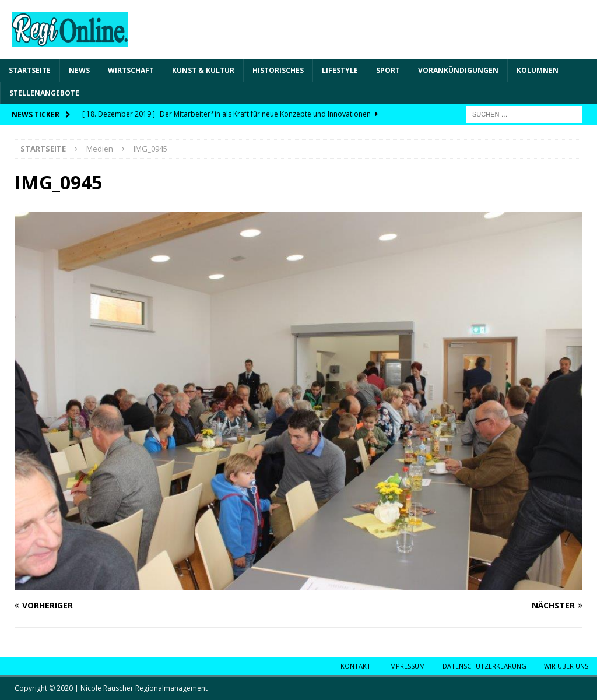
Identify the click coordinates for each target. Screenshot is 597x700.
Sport (388, 70)
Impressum (407, 666)
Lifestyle (340, 70)
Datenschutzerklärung (484, 666)
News (79, 70)
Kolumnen (538, 70)
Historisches (278, 70)
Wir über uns (566, 666)
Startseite (30, 70)
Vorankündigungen (458, 70)
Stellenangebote (44, 93)
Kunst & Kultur (203, 70)
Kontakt (356, 666)
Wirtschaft (131, 70)
